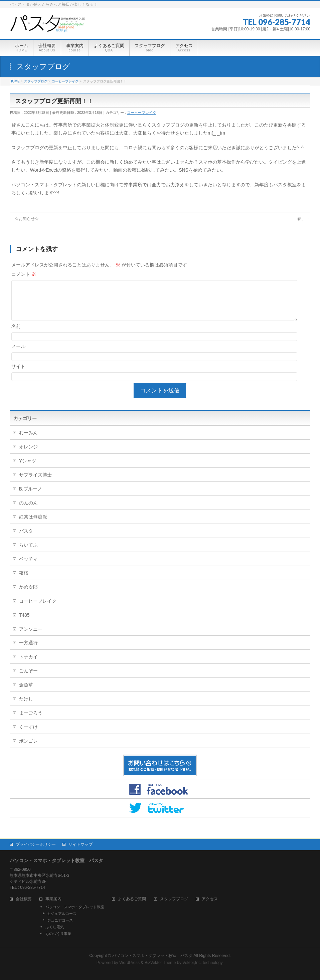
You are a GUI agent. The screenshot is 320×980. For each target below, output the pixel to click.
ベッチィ (28, 567)
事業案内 (53, 899)
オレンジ (28, 455)
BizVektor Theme (160, 963)
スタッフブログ (174, 899)
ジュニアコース (60, 921)
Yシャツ (28, 469)
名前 (16, 334)
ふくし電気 (55, 927)
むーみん (28, 441)
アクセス (210, 899)
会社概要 (24, 899)
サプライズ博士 (35, 483)
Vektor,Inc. (192, 963)
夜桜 (24, 581)
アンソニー (31, 637)
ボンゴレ (28, 749)
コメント (24, 274)
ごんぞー (28, 679)
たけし (26, 707)
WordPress (129, 963)
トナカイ (28, 665)
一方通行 (28, 651)
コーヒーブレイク (142, 113)
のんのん (28, 511)
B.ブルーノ (31, 497)
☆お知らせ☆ (24, 219)
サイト (18, 374)
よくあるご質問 (132, 899)
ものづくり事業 (58, 934)
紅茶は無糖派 (33, 525)
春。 (304, 219)
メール (18, 354)
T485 (24, 623)
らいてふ (28, 553)
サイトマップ (81, 845)
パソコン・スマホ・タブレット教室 (75, 907)
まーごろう (31, 721)
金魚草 (26, 693)
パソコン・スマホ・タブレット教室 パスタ (152, 956)
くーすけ (28, 735)
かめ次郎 (28, 595)
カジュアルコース (62, 914)
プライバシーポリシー (36, 845)
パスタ (26, 539)
